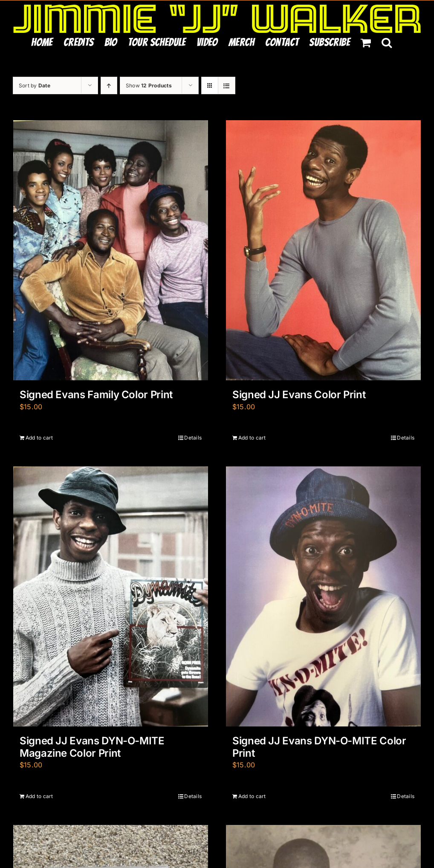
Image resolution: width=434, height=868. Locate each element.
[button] (387, 42)
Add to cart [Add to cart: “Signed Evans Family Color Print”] (39, 438)
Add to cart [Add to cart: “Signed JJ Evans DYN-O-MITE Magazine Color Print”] (39, 796)
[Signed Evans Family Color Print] (111, 250)
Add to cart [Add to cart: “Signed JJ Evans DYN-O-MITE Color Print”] (252, 796)
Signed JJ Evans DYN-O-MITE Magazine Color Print (92, 747)
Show (149, 85)
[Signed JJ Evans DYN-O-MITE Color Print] (323, 596)
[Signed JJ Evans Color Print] (323, 250)
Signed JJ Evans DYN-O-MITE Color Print (319, 747)
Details (193, 438)
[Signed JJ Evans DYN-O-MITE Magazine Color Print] (111, 596)
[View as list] (227, 85)
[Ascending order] (109, 85)
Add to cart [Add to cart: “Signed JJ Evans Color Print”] (252, 438)
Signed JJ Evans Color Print (299, 395)
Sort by (35, 85)
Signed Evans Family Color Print (96, 395)
